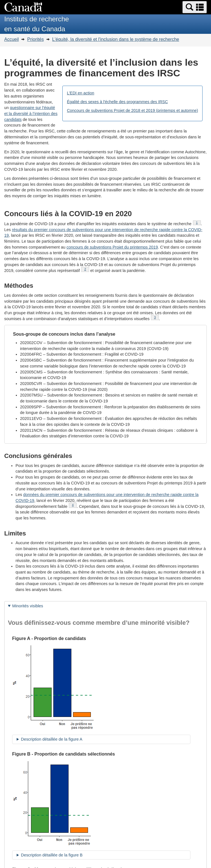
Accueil (12, 39)
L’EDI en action (81, 93)
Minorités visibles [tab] (28, 606)
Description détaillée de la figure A (52, 739)
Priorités (35, 39)
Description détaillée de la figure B (52, 855)
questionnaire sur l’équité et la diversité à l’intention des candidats (31, 113)
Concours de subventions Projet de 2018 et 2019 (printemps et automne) (132, 110)
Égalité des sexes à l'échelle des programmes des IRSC (117, 102)
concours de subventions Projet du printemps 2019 (112, 247)
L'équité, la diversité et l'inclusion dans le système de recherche (116, 39)
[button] (195, 7)
